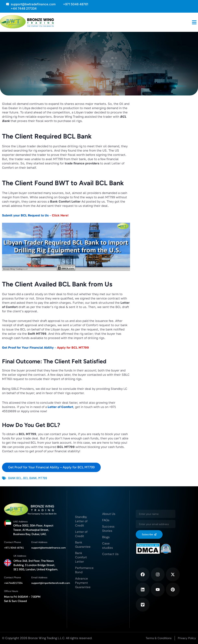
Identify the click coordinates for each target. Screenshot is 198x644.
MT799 (43, 478)
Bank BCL (15, 478)
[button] (194, 22)
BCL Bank (30, 478)
